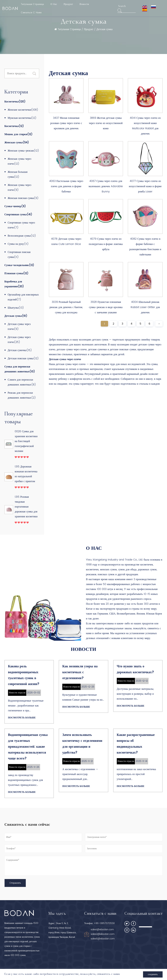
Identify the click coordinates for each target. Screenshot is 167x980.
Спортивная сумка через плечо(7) (21, 225)
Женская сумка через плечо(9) (19, 187)
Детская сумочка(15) (20, 350)
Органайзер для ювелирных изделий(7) (23, 297)
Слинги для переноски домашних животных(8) (22, 382)
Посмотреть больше (22, 718)
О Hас (54, 4)
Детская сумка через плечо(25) (19, 340)
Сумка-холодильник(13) (19, 265)
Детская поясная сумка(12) (23, 358)
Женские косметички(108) (23, 110)
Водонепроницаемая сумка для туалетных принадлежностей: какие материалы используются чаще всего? (28, 747)
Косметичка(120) (15, 102)
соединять (153, 974)
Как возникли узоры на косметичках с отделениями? (80, 672)
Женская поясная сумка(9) (23, 198)
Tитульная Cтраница (32, 4)
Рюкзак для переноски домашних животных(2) (22, 395)
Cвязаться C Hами (31, 13)
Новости (84, 4)
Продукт (68, 4)
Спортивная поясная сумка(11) (19, 255)
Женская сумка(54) (17, 143)
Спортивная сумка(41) (18, 214)
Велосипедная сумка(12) (22, 236)
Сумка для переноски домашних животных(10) (20, 369)
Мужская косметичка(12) (22, 118)
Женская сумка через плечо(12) (19, 161)
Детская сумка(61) (16, 316)
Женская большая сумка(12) (18, 174)
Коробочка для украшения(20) (14, 284)
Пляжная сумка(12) (16, 273)
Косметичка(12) (14, 126)
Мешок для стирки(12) (18, 134)
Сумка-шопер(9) (15, 206)
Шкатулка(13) (16, 308)
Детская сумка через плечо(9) (19, 327)
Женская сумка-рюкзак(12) (23, 151)
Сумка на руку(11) (18, 244)
